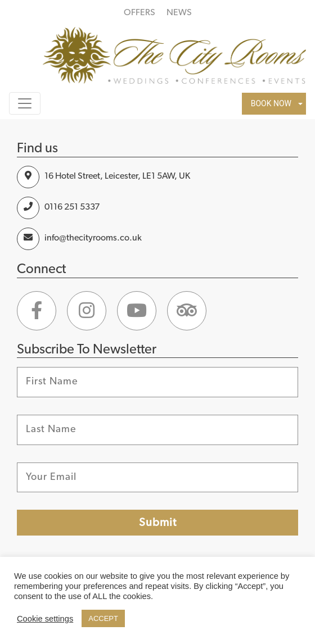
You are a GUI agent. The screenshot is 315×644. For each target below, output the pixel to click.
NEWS (179, 12)
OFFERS (139, 12)
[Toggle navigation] (25, 103)
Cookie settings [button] (45, 619)
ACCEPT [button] (103, 618)
